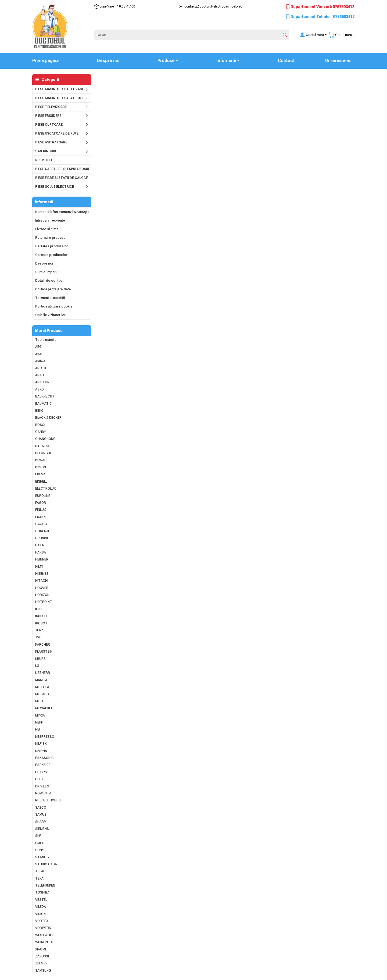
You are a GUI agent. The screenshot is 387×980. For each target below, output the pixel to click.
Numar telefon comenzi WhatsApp (62, 212)
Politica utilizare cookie (54, 306)
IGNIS (39, 609)
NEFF (39, 722)
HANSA (41, 552)
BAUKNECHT (45, 396)
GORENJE (43, 531)
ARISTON (42, 382)
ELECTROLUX (45, 489)
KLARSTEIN (44, 652)
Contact (286, 61)
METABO (42, 694)
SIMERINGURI (46, 151)
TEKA (39, 878)
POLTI (40, 779)
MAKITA (41, 680)
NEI (38, 729)
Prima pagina (49, 60)
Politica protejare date (53, 289)
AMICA (40, 361)
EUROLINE (43, 496)
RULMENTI (44, 160)
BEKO (39, 411)
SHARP (41, 822)
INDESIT (41, 616)
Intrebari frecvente (50, 220)
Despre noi (108, 61)
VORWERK (43, 928)
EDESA (40, 474)
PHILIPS (41, 772)
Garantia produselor (51, 255)
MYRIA (40, 715)
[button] (310, 35)
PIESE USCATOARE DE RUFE (57, 133)
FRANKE (41, 517)
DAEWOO (42, 446)
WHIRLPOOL (44, 942)
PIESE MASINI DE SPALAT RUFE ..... (62, 98)
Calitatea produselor (52, 246)
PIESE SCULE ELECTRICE (55, 187)
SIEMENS (42, 829)
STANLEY (42, 857)
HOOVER (42, 588)
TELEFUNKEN (45, 885)
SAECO (41, 808)
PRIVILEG (42, 786)
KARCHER (43, 645)
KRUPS (40, 659)
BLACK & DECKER (48, 418)
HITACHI (42, 581)
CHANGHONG (45, 439)
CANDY (41, 432)
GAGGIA (41, 524)
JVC (38, 637)
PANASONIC (44, 758)
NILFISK (41, 744)
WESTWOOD (45, 935)
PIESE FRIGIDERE (48, 116)
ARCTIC (41, 368)
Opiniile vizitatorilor (50, 315)
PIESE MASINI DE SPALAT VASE (60, 89)
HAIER (40, 545)
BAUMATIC (44, 404)
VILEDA (41, 907)
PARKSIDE (43, 765)
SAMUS (41, 815)
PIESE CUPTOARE (49, 125)
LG (37, 666)
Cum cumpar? (46, 272)
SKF (38, 836)
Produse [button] (166, 61)
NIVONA (41, 751)
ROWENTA (43, 793)
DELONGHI (43, 453)
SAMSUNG (43, 971)
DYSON (41, 467)
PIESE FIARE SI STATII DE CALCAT (62, 178)
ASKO (40, 389)
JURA (39, 630)
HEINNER (42, 559)
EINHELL (41, 482)
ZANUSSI (42, 956)
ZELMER (41, 963)
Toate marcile (46, 340)
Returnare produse (50, 238)
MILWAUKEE (44, 708)
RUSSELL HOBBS (48, 800)
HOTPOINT (44, 602)
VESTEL (41, 900)
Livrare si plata (47, 229)
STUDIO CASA (46, 864)
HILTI (39, 567)
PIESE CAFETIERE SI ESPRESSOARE (63, 169)
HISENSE (42, 574)
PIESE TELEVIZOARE (51, 107)
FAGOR (41, 503)
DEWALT (42, 460)
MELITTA (42, 687)
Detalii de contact (49, 281)
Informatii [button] (226, 61)
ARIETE (41, 375)
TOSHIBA (42, 892)
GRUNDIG (42, 538)
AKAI (39, 354)
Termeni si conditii (50, 298)
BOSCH (41, 425)
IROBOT (41, 623)
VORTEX (42, 921)
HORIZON (42, 595)
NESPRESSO (45, 737)
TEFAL (40, 871)
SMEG (40, 843)
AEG (38, 347)
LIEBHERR (43, 673)
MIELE (40, 701)
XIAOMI (41, 949)
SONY (40, 850)
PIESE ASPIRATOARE (51, 142)
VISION (40, 914)
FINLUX (40, 510)
